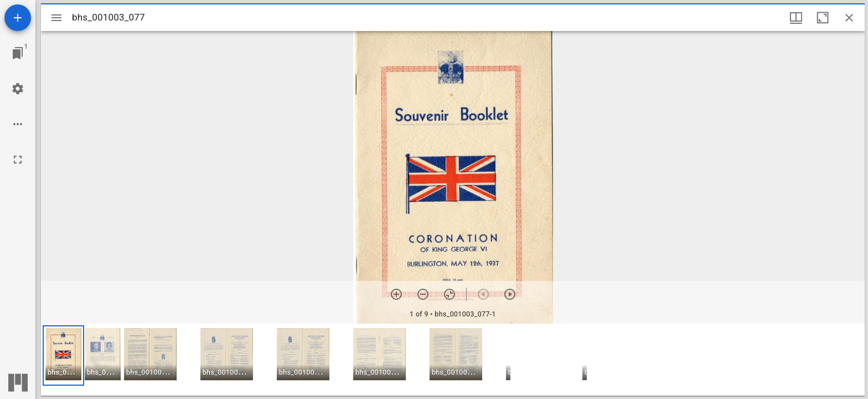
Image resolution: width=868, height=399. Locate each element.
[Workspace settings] (18, 89)
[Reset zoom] (449, 294)
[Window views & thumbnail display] (796, 18)
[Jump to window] (18, 53)
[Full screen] (18, 160)
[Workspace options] (18, 124)
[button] (63, 355)
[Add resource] (18, 18)
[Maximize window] (823, 18)
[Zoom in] (396, 294)
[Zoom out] (423, 294)
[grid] (453, 360)
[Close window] (849, 18)
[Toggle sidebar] (56, 18)
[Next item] (510, 294)
